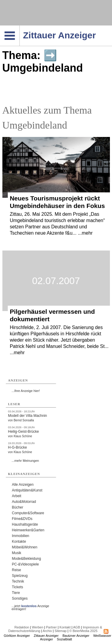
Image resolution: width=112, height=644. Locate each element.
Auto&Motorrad (24, 502)
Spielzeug (20, 576)
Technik (18, 581)
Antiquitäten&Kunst (27, 490)
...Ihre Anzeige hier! (26, 391)
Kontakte (19, 542)
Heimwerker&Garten (28, 530)
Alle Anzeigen (23, 485)
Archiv (47, 631)
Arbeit (17, 496)
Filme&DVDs (22, 519)
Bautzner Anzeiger (76, 636)
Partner (51, 627)
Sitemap (61, 631)
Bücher (18, 507)
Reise (17, 570)
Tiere (16, 593)
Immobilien (21, 536)
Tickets (18, 587)
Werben (38, 627)
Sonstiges (20, 598)
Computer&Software (28, 513)
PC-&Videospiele (26, 564)
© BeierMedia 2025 (83, 631)
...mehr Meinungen (25, 461)
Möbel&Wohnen (25, 547)
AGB (77, 627)
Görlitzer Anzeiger (17, 636)
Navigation (20, 27)
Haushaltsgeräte (25, 524)
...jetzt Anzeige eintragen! (30, 606)
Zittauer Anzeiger (46, 636)
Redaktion (22, 627)
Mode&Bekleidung (26, 559)
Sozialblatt (64, 639)
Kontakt (65, 627)
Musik (17, 553)
